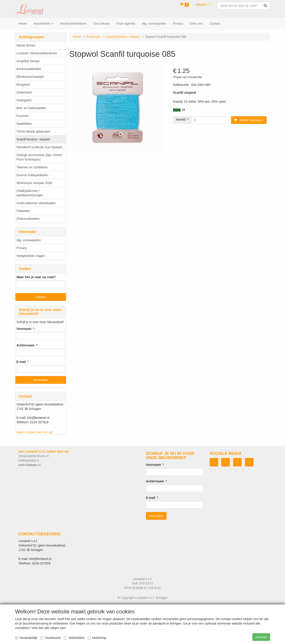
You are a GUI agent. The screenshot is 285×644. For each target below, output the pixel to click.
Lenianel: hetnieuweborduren (37, 53)
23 (184, 110)
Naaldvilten (24, 124)
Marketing (97, 638)
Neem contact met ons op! (35, 432)
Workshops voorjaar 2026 (34, 183)
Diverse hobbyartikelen (32, 175)
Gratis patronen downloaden (36, 203)
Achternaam (26, 345)
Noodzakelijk (26, 638)
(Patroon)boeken (28, 219)
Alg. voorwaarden (29, 240)
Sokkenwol (24, 92)
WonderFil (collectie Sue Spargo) (39, 147)
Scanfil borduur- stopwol (33, 139)
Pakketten (23, 211)
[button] (203, 4)
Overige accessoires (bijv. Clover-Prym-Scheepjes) (40, 157)
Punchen (23, 116)
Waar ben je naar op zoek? (36, 277)
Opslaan (261, 637)
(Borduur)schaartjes (30, 77)
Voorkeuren (51, 638)
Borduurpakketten (29, 69)
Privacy (22, 248)
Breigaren (23, 85)
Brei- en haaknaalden (31, 108)
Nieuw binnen (26, 45)
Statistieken (74, 638)
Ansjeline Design (28, 61)
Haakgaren (24, 100)
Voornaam (24, 329)
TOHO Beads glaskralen (33, 131)
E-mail (21, 362)
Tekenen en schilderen (32, 167)
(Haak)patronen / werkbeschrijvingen (30, 193)
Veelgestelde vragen (31, 256)
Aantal (181, 119)
